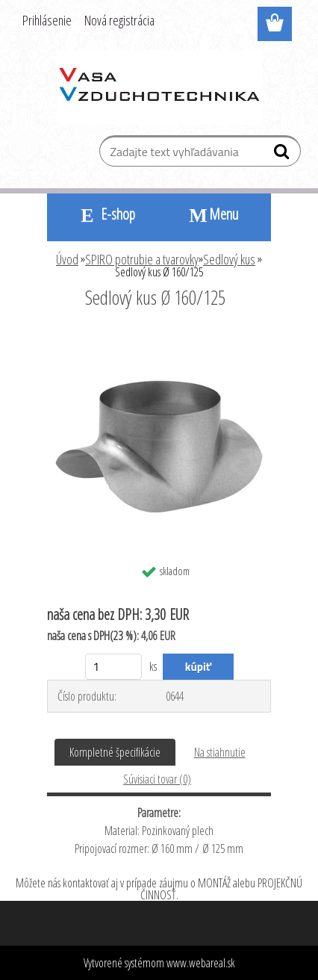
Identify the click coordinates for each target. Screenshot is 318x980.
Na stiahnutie (220, 752)
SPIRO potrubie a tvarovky (142, 259)
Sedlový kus (229, 259)
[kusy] (114, 667)
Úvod (67, 259)
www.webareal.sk (201, 963)
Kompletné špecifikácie (115, 752)
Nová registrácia (119, 20)
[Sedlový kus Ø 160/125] (159, 338)
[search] (283, 155)
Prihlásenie (47, 20)
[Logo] (159, 87)
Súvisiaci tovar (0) (157, 779)
